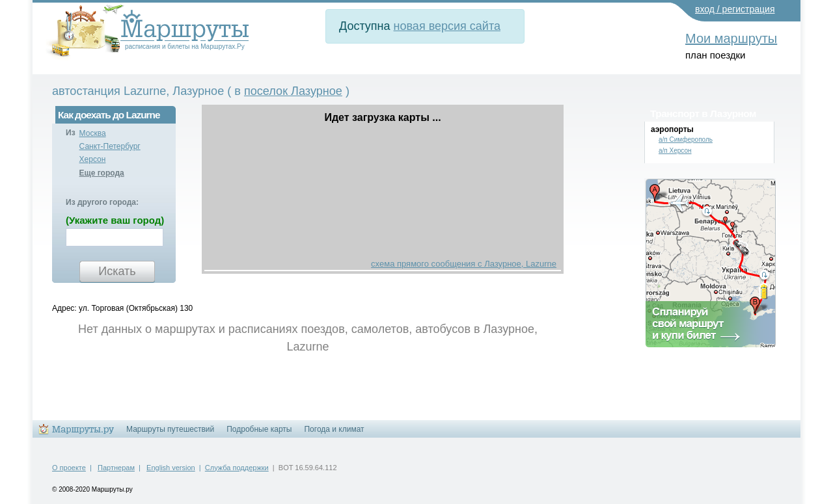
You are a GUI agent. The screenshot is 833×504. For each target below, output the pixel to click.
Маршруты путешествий (170, 429)
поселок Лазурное (293, 91)
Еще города (102, 173)
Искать (117, 271)
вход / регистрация (735, 9)
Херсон (93, 159)
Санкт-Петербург (110, 146)
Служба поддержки (237, 468)
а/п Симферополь (686, 139)
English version (171, 468)
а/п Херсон (675, 151)
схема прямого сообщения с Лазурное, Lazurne (464, 264)
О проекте (69, 468)
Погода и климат (334, 429)
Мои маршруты (731, 38)
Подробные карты (259, 429)
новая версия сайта (447, 26)
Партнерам (116, 468)
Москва (93, 133)
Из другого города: (102, 202)
